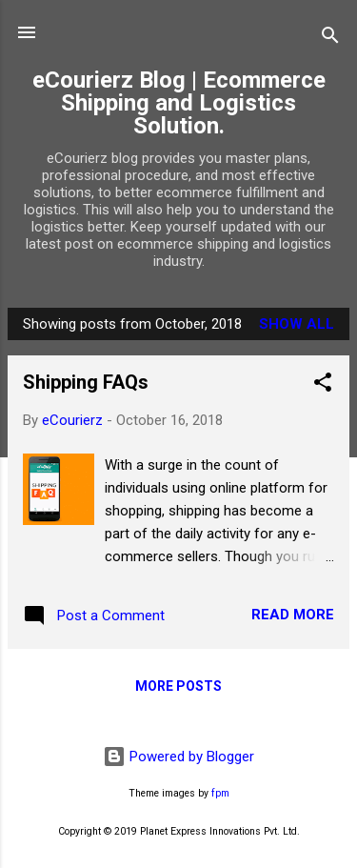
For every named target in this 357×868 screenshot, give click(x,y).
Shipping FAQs (86, 382)
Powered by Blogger (178, 757)
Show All (297, 324)
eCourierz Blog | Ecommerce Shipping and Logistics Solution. (179, 103)
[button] (323, 385)
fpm (220, 793)
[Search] (330, 39)
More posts (178, 686)
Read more (293, 615)
